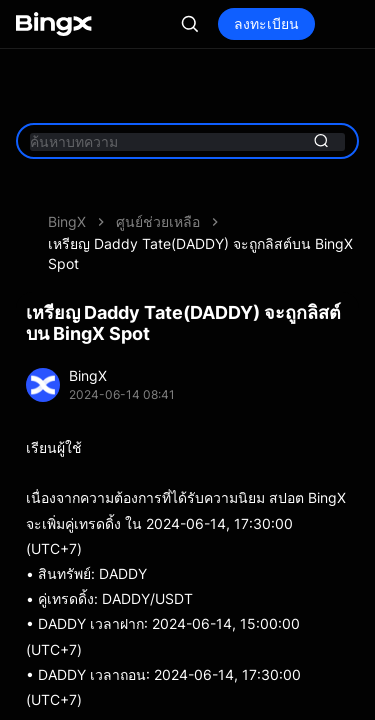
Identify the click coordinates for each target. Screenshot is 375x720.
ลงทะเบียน (294, 23)
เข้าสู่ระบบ (189, 23)
